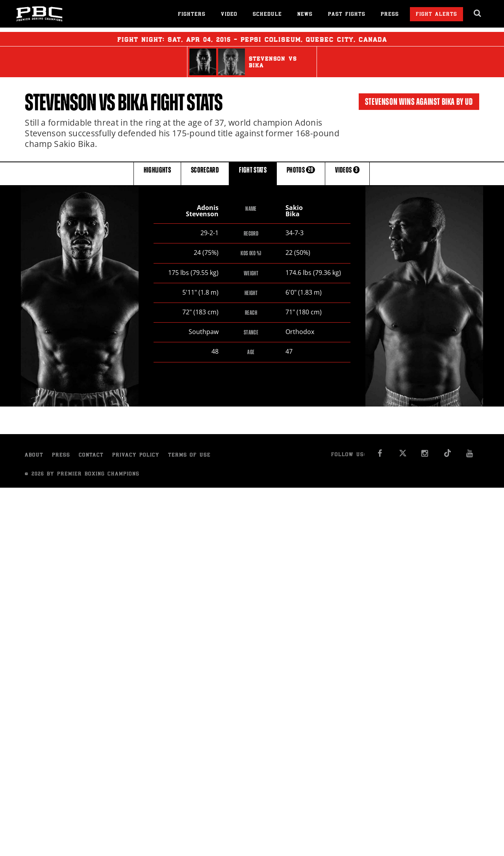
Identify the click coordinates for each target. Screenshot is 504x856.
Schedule (267, 15)
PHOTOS (301, 173)
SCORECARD (205, 173)
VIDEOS (347, 173)
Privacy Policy (136, 456)
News (305, 15)
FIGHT (253, 173)
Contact (91, 456)
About (34, 456)
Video (229, 15)
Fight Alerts (436, 15)
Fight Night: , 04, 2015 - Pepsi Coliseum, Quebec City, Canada (252, 39)
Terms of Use (189, 456)
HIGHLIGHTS (157, 173)
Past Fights (347, 15)
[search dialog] (478, 13)
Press (390, 15)
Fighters (192, 15)
